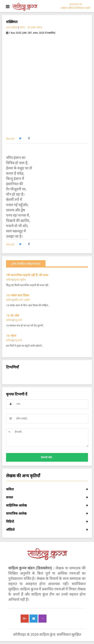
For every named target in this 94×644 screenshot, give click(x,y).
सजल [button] (47, 497)
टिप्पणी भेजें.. (47, 457)
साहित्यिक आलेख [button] (47, 506)
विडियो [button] (47, 522)
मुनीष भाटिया (35, 27)
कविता (22, 27)
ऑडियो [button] (47, 530)
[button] (20, 138)
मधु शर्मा (18, 320)
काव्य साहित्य (12, 27)
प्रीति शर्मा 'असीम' (22, 300)
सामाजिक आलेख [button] (47, 514)
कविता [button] (47, 489)
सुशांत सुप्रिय (20, 280)
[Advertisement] (47, 83)
